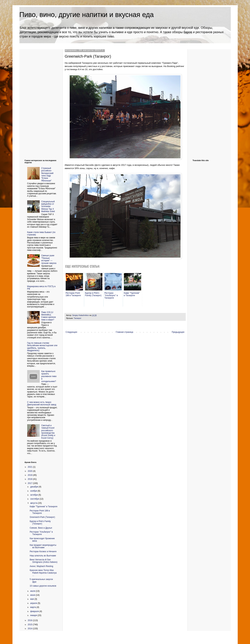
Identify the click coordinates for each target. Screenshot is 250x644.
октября (34, 495)
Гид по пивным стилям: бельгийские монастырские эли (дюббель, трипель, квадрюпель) (42, 347)
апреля (34, 603)
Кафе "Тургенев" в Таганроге (43, 507)
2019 (30, 475)
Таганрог (78, 318)
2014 (30, 629)
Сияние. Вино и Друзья (41, 528)
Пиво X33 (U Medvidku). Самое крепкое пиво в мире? (49, 316)
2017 (30, 483)
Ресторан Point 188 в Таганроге (40, 512)
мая (32, 599)
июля (33, 591)
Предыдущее (178, 332)
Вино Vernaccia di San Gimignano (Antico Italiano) (43, 561)
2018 (30, 479)
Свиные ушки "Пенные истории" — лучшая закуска (49, 259)
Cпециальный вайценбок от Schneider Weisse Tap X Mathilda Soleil (48, 207)
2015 (30, 625)
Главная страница (124, 332)
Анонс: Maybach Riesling (41, 566)
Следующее (71, 332)
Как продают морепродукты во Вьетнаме (43, 546)
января (34, 615)
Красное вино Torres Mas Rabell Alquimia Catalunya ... (43, 573)
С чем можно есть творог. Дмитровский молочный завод (42, 403)
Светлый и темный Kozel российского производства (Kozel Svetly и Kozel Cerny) (48, 432)
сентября (35, 499)
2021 (30, 467)
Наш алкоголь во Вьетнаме (43, 556)
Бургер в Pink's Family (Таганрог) (40, 522)
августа (34, 503)
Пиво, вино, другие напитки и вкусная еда (87, 15)
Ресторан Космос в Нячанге (43, 551)
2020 (30, 471)
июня (33, 595)
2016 (30, 620)
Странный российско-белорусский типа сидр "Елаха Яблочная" (47, 174)
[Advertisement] (38, 101)
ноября (34, 491)
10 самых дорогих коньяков (43, 586)
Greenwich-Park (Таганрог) (42, 517)
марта (33, 607)
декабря (34, 487)
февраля (35, 611)
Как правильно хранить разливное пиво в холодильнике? (49, 376)
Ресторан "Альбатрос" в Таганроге (41, 533)
